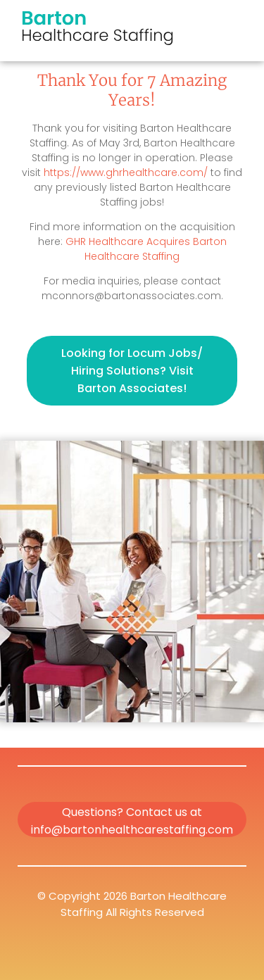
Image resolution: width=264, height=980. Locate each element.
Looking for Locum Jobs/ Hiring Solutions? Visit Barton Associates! (132, 371)
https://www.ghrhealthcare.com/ (126, 172)
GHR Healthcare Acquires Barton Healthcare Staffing (146, 249)
